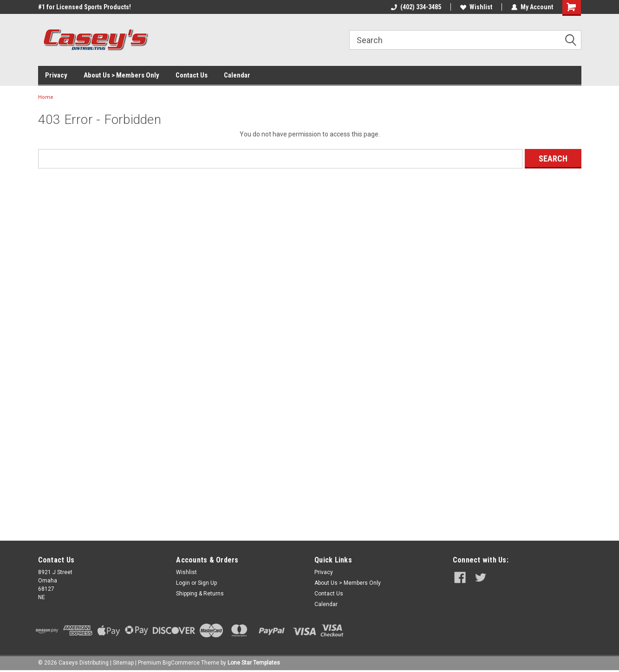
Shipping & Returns (200, 594)
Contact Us (192, 75)
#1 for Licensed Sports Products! (85, 7)
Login (183, 583)
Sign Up (207, 583)
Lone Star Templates (254, 663)
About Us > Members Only (121, 75)
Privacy (56, 75)
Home (46, 97)
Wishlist (476, 7)
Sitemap (123, 663)
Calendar (237, 75)
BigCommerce (181, 663)
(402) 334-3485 (416, 7)
